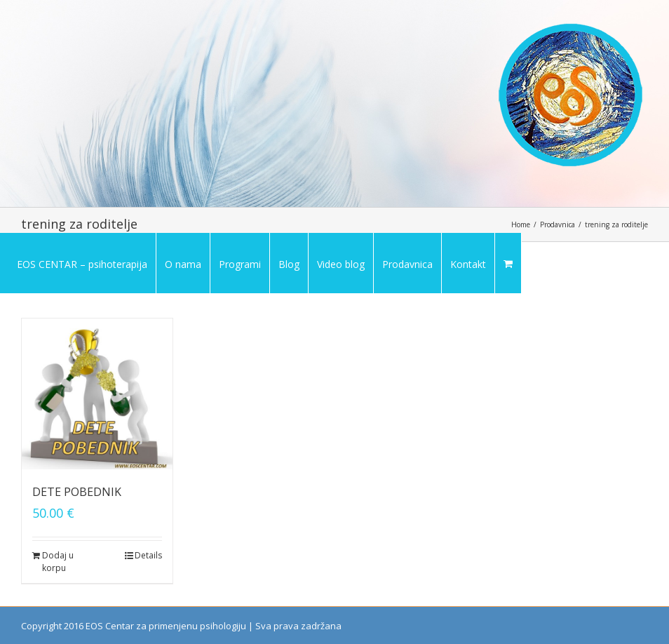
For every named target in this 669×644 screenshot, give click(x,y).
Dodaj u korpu (58, 562)
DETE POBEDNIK (77, 492)
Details (148, 555)
